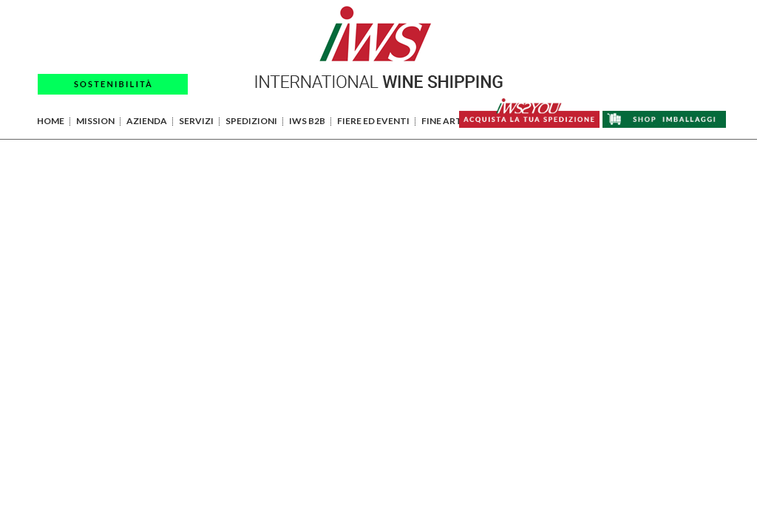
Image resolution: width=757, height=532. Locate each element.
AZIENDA (147, 121)
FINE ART (442, 121)
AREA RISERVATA (649, 33)
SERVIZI (196, 121)
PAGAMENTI (633, 14)
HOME (51, 121)
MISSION (95, 121)
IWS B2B (307, 121)
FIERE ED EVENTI (373, 121)
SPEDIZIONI (251, 121)
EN (713, 52)
